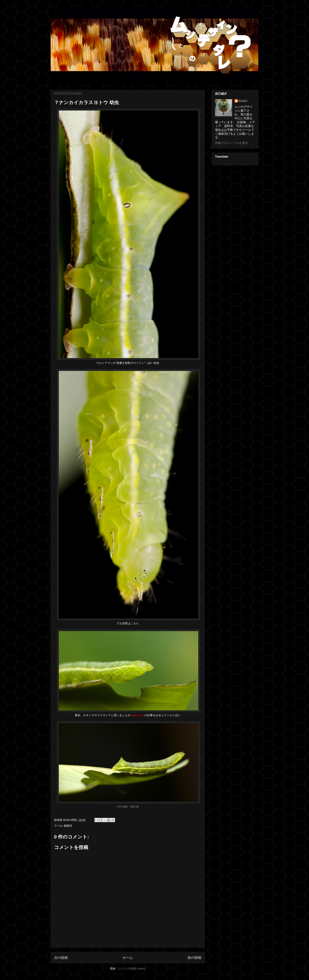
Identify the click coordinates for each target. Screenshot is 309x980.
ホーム (128, 958)
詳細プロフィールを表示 (232, 143)
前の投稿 (194, 958)
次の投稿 (61, 958)
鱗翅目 (68, 826)
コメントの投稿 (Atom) (131, 969)
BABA (243, 101)
